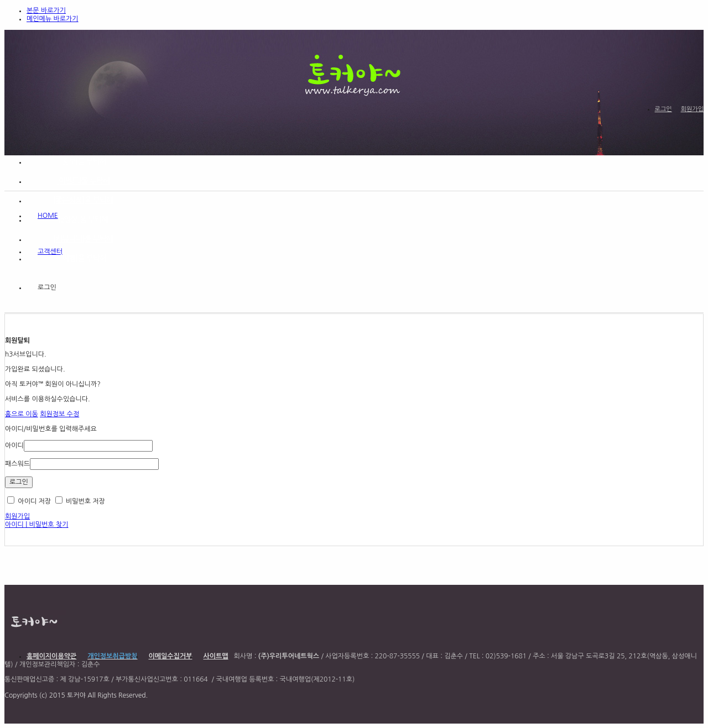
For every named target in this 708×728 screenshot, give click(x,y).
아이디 (14, 446)
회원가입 (692, 109)
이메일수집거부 (171, 656)
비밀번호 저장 (80, 501)
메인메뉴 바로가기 (53, 19)
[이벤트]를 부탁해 (83, 181)
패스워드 (17, 464)
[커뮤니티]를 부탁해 (83, 239)
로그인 (663, 109)
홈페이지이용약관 (51, 656)
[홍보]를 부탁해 (83, 161)
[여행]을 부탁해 (83, 258)
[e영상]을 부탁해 (83, 219)
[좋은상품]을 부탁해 (83, 200)
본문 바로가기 (46, 11)
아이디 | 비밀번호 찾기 (37, 525)
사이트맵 (215, 656)
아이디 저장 (29, 501)
